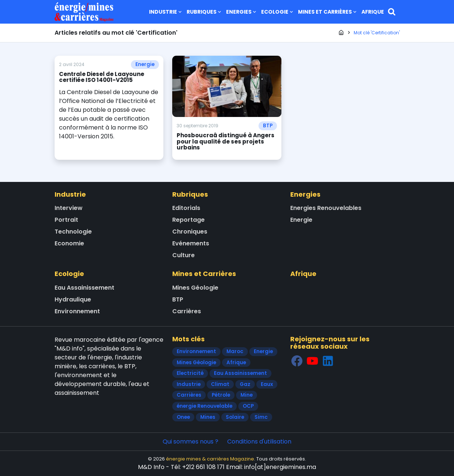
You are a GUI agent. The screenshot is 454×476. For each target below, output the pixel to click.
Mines (208, 417)
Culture (183, 255)
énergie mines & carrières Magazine (210, 459)
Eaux (267, 384)
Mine (247, 395)
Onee (183, 417)
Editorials (186, 208)
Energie (145, 64)
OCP (248, 406)
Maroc (235, 351)
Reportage (188, 220)
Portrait (66, 220)
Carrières (187, 311)
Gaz (245, 384)
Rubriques (205, 12)
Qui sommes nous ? (190, 441)
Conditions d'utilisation (259, 441)
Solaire (235, 417)
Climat (220, 384)
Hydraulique (73, 299)
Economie (69, 243)
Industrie (166, 12)
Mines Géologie (195, 288)
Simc (261, 417)
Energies (242, 12)
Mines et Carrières (328, 12)
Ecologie (278, 12)
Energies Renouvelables (326, 208)
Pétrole (221, 395)
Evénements (191, 243)
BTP (268, 126)
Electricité (190, 373)
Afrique (373, 12)
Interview (69, 208)
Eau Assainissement (84, 288)
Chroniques (190, 232)
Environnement (77, 311)
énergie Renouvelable (205, 406)
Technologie (73, 232)
